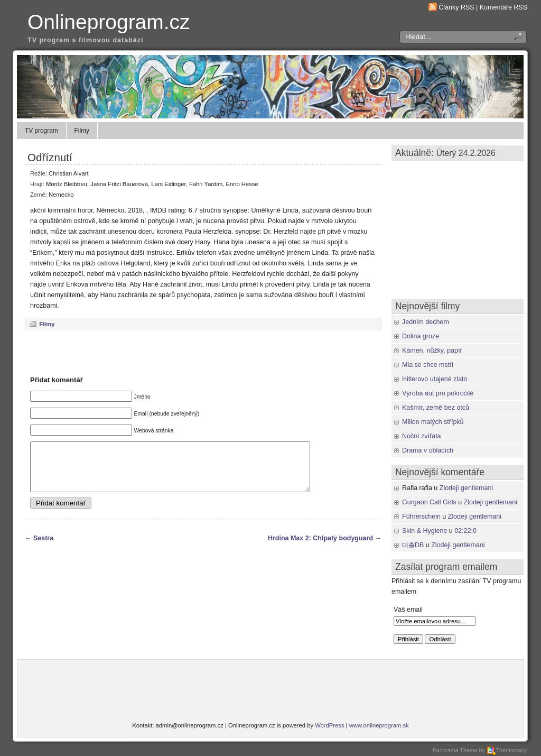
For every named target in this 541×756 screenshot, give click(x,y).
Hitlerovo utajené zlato (435, 379)
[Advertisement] (203, 353)
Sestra (43, 548)
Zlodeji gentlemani (466, 488)
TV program (41, 131)
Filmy (82, 131)
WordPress (329, 725)
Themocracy (507, 750)
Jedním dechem (426, 322)
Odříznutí (50, 157)
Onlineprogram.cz (109, 22)
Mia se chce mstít (428, 365)
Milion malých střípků (433, 422)
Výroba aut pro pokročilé (438, 393)
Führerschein (421, 517)
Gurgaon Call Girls (429, 502)
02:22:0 (465, 531)
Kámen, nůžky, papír (432, 351)
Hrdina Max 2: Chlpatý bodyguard (320, 548)
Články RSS (456, 7)
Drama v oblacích (428, 450)
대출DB (413, 545)
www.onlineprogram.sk (379, 725)
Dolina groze (421, 336)
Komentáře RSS (503, 7)
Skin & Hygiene (425, 531)
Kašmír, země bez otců (436, 408)
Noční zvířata (422, 436)
